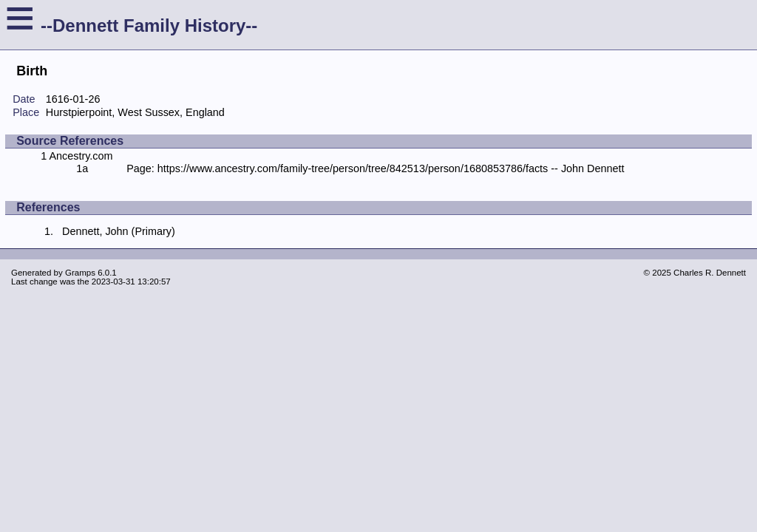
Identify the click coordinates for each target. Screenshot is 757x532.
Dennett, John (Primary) (119, 231)
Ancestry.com (81, 156)
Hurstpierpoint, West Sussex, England (135, 112)
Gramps (80, 273)
